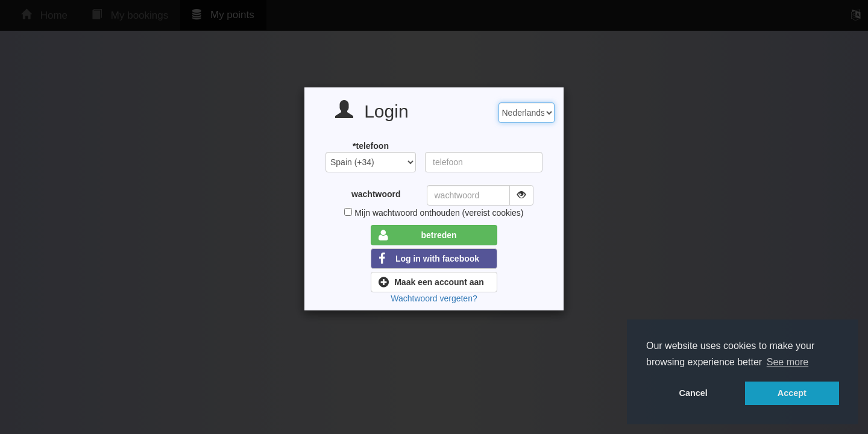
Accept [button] (792, 393)
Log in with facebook (429, 259)
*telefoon (371, 146)
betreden (418, 235)
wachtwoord (376, 194)
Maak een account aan (431, 282)
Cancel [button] (693, 393)
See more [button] (788, 362)
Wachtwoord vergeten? (434, 298)
